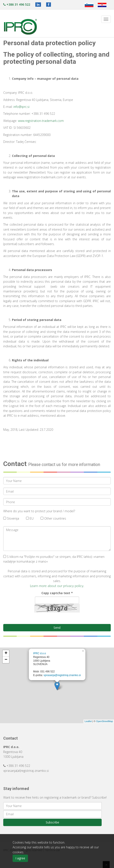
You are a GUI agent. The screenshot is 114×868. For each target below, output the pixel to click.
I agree (20, 858)
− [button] (6, 660)
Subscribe (52, 822)
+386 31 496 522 (17, 4)
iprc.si (25, 107)
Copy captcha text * (57, 593)
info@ (17, 107)
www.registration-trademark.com (41, 121)
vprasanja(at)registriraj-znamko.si (26, 771)
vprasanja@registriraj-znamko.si (62, 675)
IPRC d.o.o (40, 653)
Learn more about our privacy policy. (57, 586)
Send (57, 628)
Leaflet (88, 721)
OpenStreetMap (104, 721)
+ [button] (6, 653)
